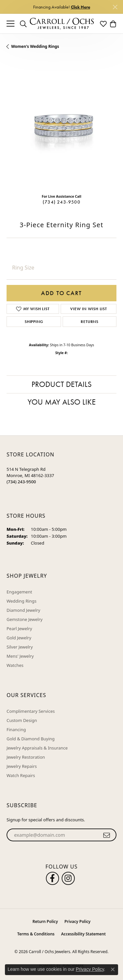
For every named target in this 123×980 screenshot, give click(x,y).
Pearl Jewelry (19, 629)
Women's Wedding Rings (35, 46)
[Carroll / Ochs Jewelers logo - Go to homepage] (62, 24)
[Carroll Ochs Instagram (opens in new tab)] (68, 878)
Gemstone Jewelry (25, 619)
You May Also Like (62, 402)
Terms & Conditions (36, 934)
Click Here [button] (81, 7)
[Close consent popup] (113, 970)
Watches (15, 665)
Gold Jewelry (19, 638)
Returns (90, 322)
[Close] (115, 7)
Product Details (61, 384)
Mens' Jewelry (20, 656)
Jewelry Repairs (22, 766)
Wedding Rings (21, 601)
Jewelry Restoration (26, 757)
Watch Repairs (21, 775)
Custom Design (22, 720)
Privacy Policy (77, 921)
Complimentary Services (31, 711)
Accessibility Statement (83, 934)
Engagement (19, 592)
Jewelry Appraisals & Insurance (37, 748)
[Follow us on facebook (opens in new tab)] (52, 878)
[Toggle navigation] (10, 24)
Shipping (34, 322)
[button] (23, 24)
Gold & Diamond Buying (31, 739)
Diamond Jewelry (23, 610)
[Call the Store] (21, 482)
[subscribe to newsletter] (107, 835)
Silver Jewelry (20, 647)
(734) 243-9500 (61, 202)
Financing (16, 730)
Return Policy (45, 921)
